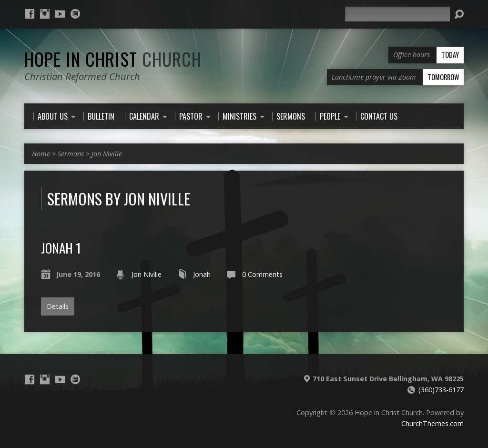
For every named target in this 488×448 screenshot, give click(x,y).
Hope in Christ (113, 59)
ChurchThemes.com (432, 423)
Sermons (71, 154)
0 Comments (262, 274)
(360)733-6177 (441, 390)
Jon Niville (107, 154)
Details (58, 306)
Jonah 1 (61, 248)
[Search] (397, 14)
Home (41, 154)
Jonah (202, 274)
